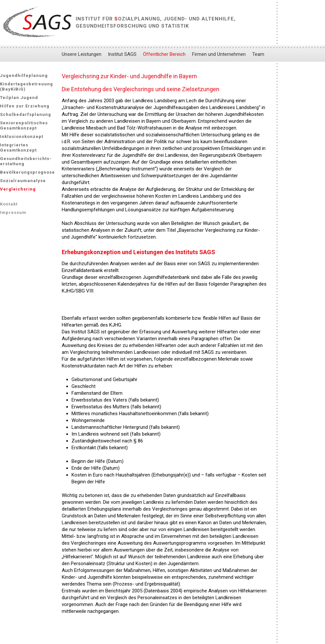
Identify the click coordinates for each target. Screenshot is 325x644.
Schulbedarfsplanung (26, 114)
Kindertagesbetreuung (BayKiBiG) (26, 87)
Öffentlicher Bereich (164, 54)
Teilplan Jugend (19, 98)
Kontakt (9, 204)
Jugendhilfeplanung (24, 75)
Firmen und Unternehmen (219, 54)
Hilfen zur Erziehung (25, 106)
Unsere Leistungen (82, 54)
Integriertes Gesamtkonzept (18, 148)
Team (258, 54)
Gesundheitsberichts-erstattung (26, 161)
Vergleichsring (18, 189)
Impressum (13, 212)
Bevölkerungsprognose (27, 172)
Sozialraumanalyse (23, 181)
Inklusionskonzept (22, 136)
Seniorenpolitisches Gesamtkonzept (24, 125)
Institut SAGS (122, 54)
